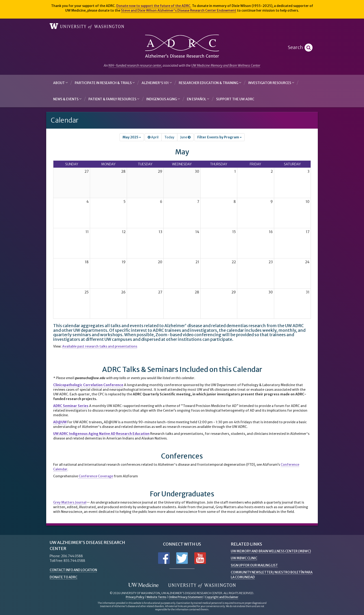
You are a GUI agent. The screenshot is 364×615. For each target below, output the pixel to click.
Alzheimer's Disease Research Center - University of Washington (182, 46)
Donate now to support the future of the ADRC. (154, 6)
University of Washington (87, 26)
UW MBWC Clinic (244, 558)
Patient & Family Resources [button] (114, 99)
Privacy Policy (135, 597)
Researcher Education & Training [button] (210, 83)
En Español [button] (198, 99)
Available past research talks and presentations (100, 346)
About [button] (60, 83)
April (153, 137)
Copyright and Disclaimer (222, 597)
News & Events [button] (67, 99)
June (185, 137)
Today (169, 137)
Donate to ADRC (64, 577)
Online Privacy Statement (186, 597)
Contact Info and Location (74, 570)
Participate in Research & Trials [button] (105, 83)
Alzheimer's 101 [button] (157, 83)
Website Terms (156, 597)
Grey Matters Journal (70, 502)
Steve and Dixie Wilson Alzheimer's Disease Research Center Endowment (179, 10)
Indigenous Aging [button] (163, 99)
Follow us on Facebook (164, 558)
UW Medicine (143, 585)
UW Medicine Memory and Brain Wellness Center (226, 65)
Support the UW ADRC (235, 99)
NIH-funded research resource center (135, 65)
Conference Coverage (96, 476)
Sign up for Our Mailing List (255, 565)
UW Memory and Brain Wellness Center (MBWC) (272, 551)
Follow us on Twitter (182, 558)
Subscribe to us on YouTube (200, 558)
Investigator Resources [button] (271, 83)
